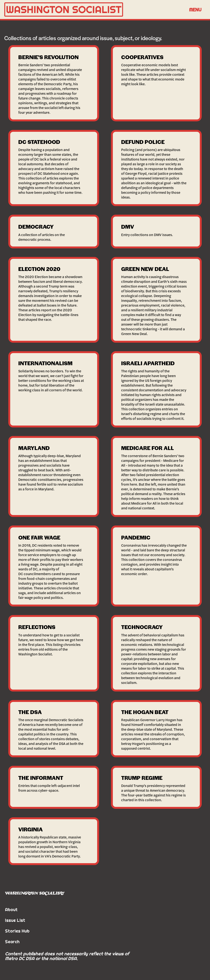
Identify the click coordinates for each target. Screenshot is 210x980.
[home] (95, 9)
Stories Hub (17, 931)
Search (12, 942)
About (11, 910)
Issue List (15, 920)
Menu (195, 10)
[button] (195, 9)
